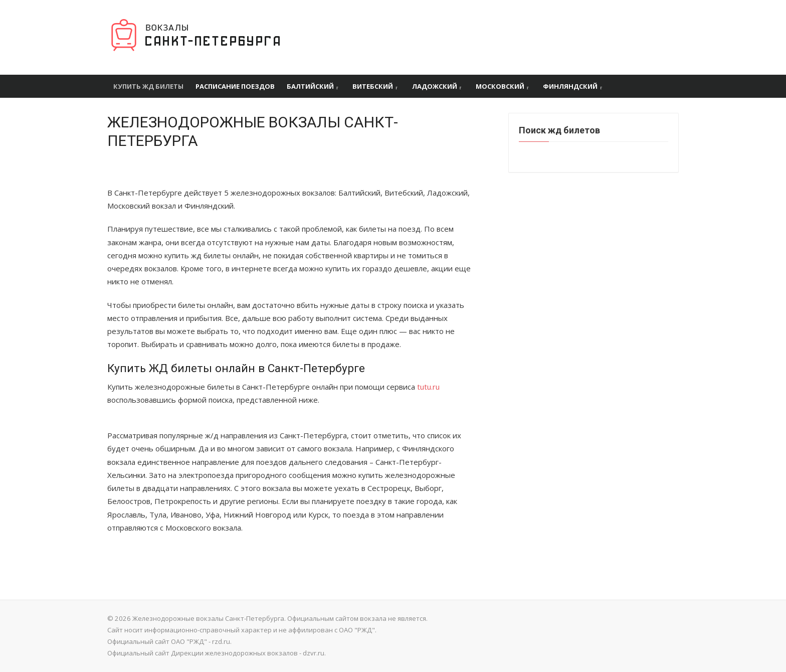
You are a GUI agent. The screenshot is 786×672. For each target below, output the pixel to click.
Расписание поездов (235, 86)
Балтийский (310, 86)
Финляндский (570, 86)
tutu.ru (428, 387)
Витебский (373, 86)
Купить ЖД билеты (148, 86)
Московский (500, 86)
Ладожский (435, 86)
